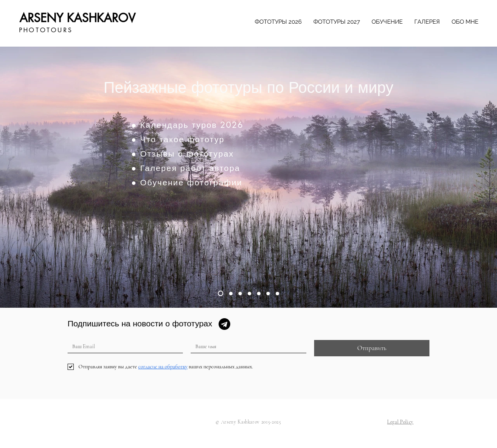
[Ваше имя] (246, 346)
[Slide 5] (259, 294)
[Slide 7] (277, 294)
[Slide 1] (221, 293)
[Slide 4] (249, 294)
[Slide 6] (268, 294)
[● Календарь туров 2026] (206, 125)
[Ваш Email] (123, 346)
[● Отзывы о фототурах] (206, 153)
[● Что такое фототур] (206, 139)
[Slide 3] (240, 294)
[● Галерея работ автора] (206, 168)
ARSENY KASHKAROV (77, 18)
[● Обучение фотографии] (206, 182)
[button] (400, 422)
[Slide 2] (231, 294)
